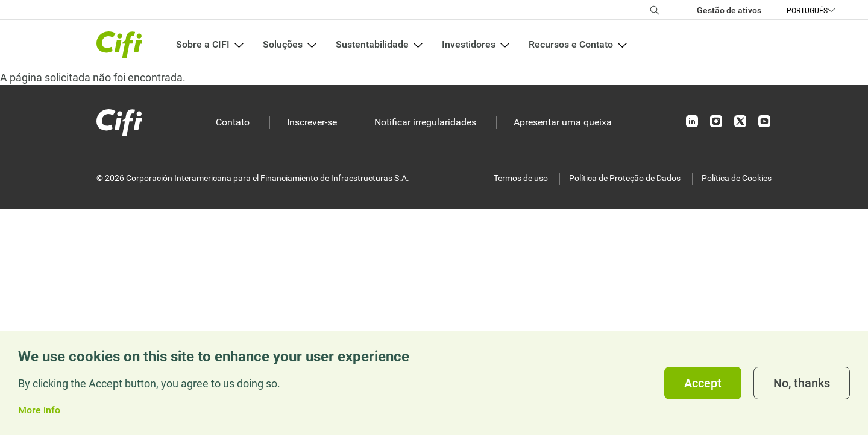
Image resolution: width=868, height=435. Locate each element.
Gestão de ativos (729, 10)
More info (39, 410)
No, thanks (802, 383)
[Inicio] (119, 122)
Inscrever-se (312, 122)
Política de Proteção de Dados (625, 178)
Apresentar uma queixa (563, 122)
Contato (233, 122)
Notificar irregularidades (425, 122)
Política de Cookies (737, 178)
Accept (703, 383)
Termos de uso (521, 178)
